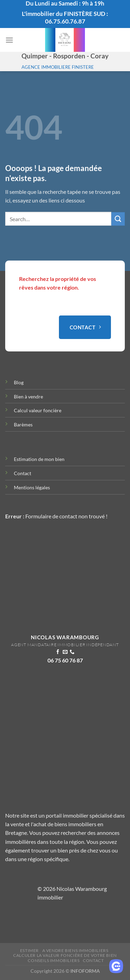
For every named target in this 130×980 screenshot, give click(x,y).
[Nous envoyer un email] (65, 652)
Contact (23, 473)
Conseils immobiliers (54, 960)
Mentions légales (32, 487)
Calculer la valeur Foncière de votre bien (65, 955)
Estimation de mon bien (39, 459)
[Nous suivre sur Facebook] (58, 652)
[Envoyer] (118, 219)
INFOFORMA (85, 971)
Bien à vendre (28, 397)
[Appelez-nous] (72, 652)
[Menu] (9, 40)
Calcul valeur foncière (38, 410)
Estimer (29, 950)
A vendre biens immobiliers (75, 950)
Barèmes (23, 425)
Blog (19, 382)
